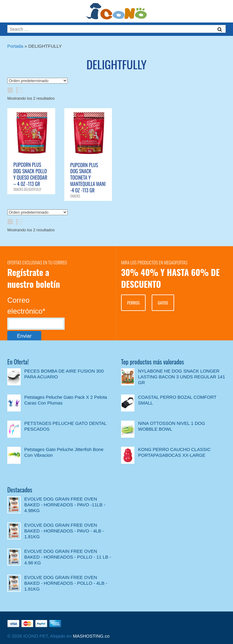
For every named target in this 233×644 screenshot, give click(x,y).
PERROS (133, 303)
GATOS (163, 303)
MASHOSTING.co (91, 636)
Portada (15, 46)
